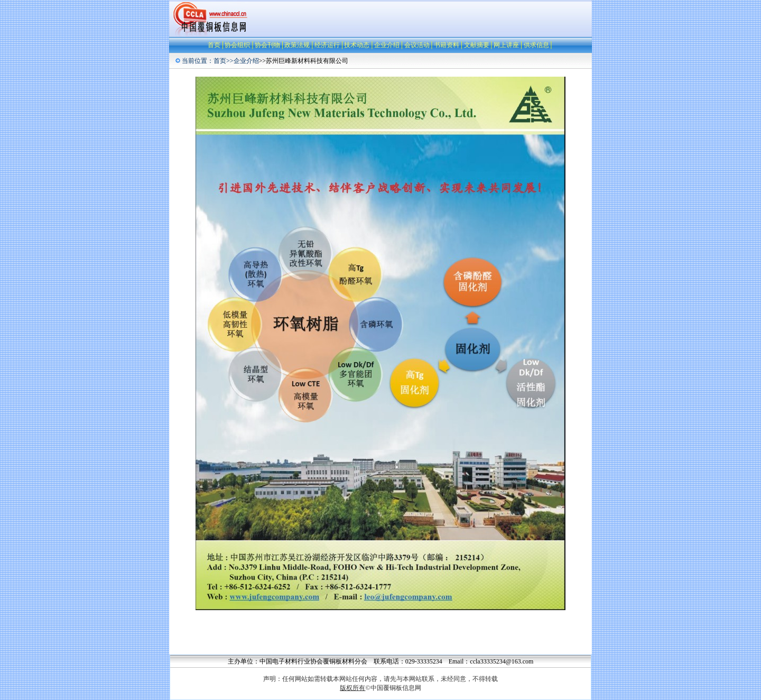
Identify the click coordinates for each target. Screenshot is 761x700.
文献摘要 (477, 45)
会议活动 (417, 45)
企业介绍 (387, 45)
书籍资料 (447, 45)
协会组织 (237, 45)
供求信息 (536, 45)
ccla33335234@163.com (502, 661)
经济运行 (327, 45)
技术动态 (357, 45)
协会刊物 (267, 45)
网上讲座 (506, 45)
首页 (214, 45)
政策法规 (297, 45)
